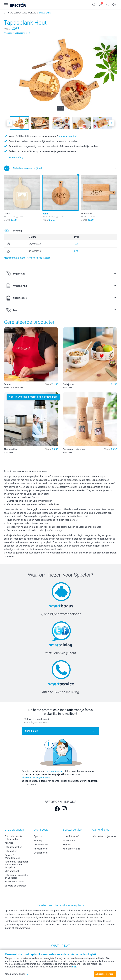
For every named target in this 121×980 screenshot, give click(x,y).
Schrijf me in (32, 731)
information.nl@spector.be (106, 836)
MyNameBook (12, 871)
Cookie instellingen (17, 974)
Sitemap (38, 841)
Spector (38, 836)
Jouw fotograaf (71, 836)
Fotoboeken (11, 851)
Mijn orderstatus (71, 849)
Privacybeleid (41, 849)
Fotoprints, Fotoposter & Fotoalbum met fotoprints (16, 865)
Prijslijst (67, 845)
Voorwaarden (41, 845)
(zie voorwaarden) (68, 136)
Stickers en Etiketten (15, 886)
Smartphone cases (14, 882)
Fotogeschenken (13, 847)
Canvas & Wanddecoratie (12, 857)
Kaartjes (9, 843)
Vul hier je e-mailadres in (37, 719)
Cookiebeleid (41, 853)
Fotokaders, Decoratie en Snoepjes (16, 876)
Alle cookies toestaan (104, 974)
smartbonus (69, 841)
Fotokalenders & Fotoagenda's (13, 838)
